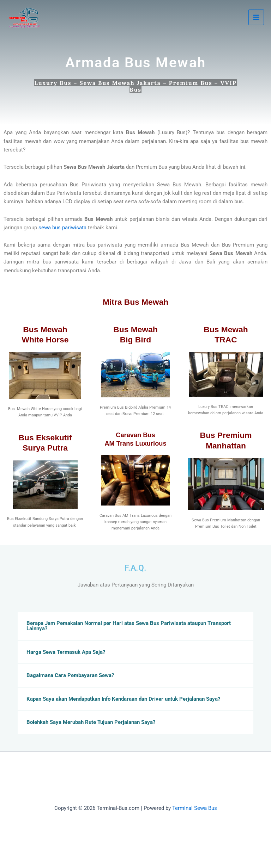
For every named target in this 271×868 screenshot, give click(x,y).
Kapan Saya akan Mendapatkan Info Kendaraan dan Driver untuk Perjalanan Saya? (123, 699)
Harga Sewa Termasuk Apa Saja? (66, 652)
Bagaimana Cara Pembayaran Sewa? (70, 675)
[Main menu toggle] (256, 17)
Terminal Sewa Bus (195, 808)
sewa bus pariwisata (62, 228)
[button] (135, 626)
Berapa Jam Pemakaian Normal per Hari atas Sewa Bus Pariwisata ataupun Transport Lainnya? (129, 626)
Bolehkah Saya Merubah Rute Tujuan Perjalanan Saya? (91, 722)
